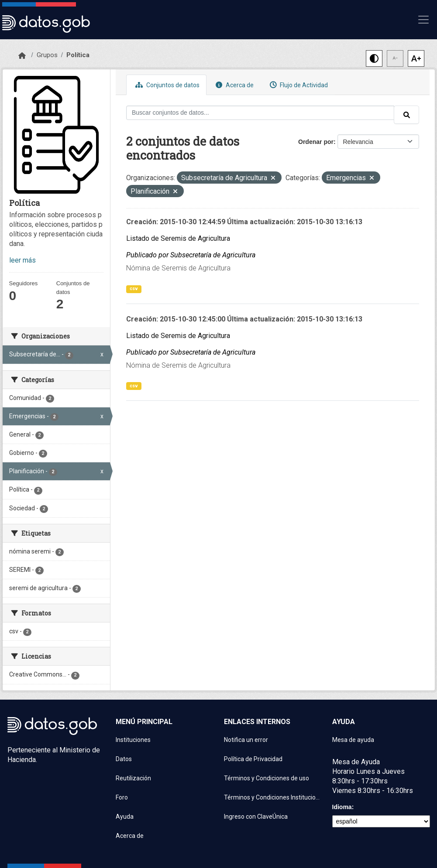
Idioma (342, 807)
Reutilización (133, 778)
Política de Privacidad (253, 759)
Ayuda (125, 817)
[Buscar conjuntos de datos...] (260, 113)
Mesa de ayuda (353, 740)
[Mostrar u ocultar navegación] (423, 20)
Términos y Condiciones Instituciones (273, 797)
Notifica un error (246, 740)
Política (78, 55)
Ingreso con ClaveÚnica (256, 817)
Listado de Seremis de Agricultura (178, 238)
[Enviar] (406, 115)
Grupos (47, 55)
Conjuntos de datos (166, 85)
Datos (124, 759)
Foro (122, 797)
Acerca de (234, 85)
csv (134, 289)
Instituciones (133, 740)
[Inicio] (22, 56)
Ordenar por (316, 142)
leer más (22, 260)
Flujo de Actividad (298, 85)
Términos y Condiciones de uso (267, 778)
